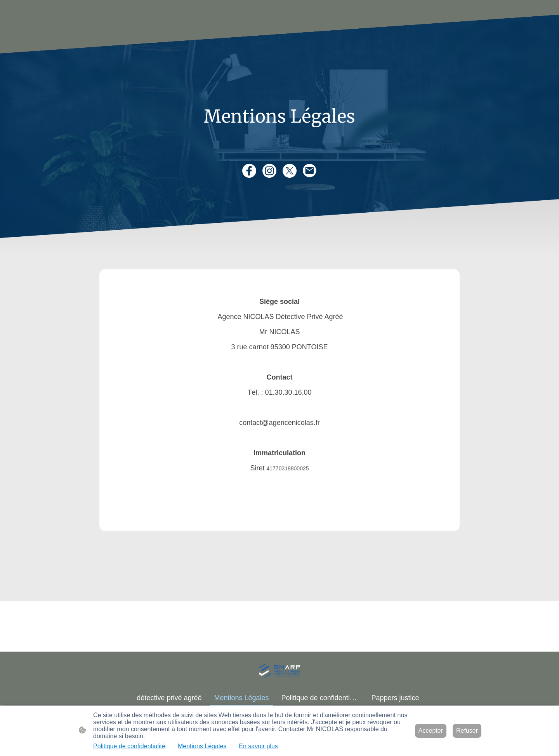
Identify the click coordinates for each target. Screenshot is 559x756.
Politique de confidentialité (129, 746)
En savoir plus (258, 746)
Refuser (467, 731)
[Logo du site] (279, 671)
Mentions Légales (202, 746)
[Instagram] (269, 171)
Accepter (431, 731)
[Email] (310, 171)
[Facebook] (249, 171)
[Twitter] (290, 171)
